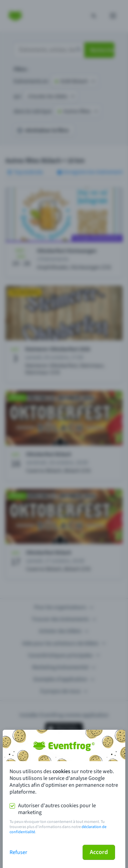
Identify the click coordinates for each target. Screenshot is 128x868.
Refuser (18, 852)
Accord (99, 852)
